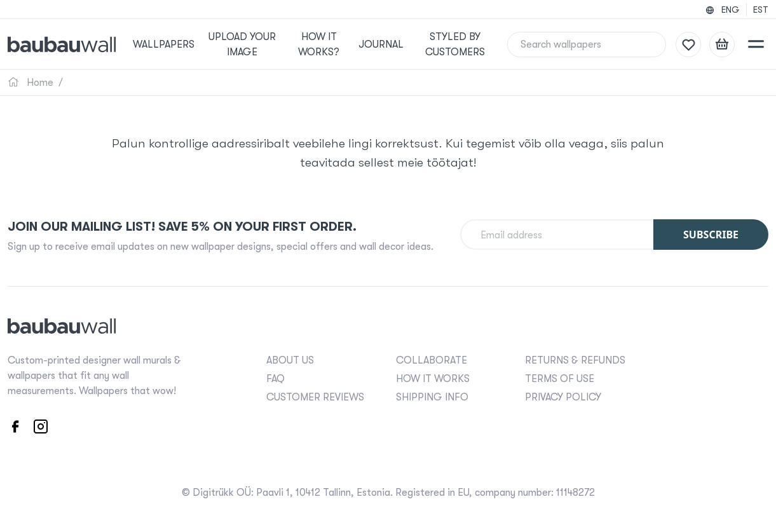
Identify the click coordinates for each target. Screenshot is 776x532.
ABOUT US (290, 360)
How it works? (322, 44)
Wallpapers (172, 44)
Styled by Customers (454, 44)
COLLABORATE (432, 360)
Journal (382, 44)
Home (31, 83)
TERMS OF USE (560, 379)
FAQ (276, 379)
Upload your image (248, 44)
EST (761, 10)
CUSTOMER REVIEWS (315, 397)
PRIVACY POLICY (563, 397)
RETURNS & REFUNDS (575, 360)
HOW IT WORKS (433, 379)
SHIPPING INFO (432, 397)
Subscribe (711, 235)
